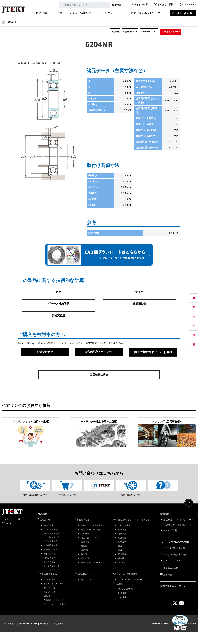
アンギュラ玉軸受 (52, 542)
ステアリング (50, 604)
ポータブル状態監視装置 (128, 586)
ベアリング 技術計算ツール (178, 538)
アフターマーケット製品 (55, 616)
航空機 (84, 567)
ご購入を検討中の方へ (171, 32)
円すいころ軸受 (51, 566)
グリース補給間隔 (59, 304)
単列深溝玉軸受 (40, 63)
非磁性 (121, 558)
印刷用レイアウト (149, 32)
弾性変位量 (59, 316)
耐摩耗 (121, 571)
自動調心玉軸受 (51, 558)
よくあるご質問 (165, 4)
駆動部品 (48, 608)
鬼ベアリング (87, 591)
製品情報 (115, 32)
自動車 (84, 558)
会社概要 (44, 635)
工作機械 (85, 546)
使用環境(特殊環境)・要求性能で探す (135, 533)
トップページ (3, 22)
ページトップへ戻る (188, 518)
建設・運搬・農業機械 (91, 542)
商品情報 (41, 13)
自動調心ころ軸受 (52, 562)
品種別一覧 (47, 533)
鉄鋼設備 (85, 554)
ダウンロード (113, 13)
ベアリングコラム (173, 571)
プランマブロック (52, 578)
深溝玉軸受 (49, 538)
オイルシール (50, 583)
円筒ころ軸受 (50, 570)
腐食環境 (122, 546)
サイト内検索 (141, 4)
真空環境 (122, 542)
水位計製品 (121, 595)
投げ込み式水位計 (126, 600)
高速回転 (122, 567)
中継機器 (122, 608)
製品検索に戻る (130, 32)
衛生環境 (122, 554)
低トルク (122, 575)
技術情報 (165, 528)
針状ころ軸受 (50, 574)
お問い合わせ (184, 13)
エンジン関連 (50, 591)
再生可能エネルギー (90, 550)
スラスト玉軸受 (51, 554)
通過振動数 (139, 304)
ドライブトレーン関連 (54, 595)
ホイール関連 (50, 600)
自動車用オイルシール (54, 612)
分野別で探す (85, 533)
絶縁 (120, 563)
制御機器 (122, 604)
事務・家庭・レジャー (91, 575)
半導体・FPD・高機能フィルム (95, 538)
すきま (139, 292)
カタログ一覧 (170, 543)
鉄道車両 (85, 571)
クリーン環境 (124, 538)
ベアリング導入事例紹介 (176, 566)
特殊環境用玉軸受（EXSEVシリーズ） (52, 548)
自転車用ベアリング (89, 586)
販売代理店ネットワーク (146, 13)
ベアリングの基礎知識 (175, 560)
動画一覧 (168, 582)
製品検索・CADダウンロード (178, 533)
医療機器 (85, 563)
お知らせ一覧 (58, 635)
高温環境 (122, 550)
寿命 (59, 292)
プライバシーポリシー (27, 635)
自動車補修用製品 (50, 586)
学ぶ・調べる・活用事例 (76, 13)
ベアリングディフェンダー (130, 591)
